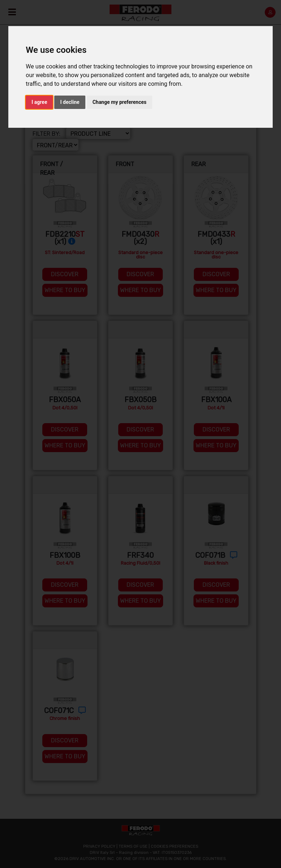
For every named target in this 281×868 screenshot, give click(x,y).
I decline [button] (70, 102)
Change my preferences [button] (120, 102)
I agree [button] (39, 102)
